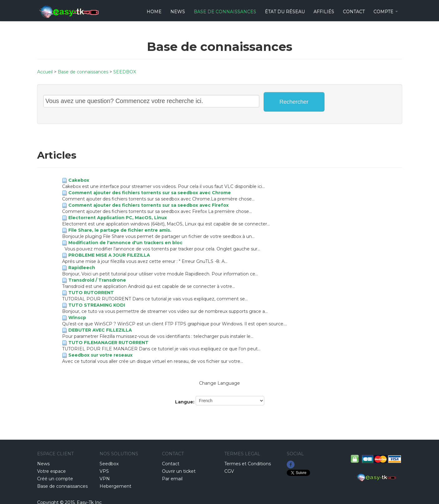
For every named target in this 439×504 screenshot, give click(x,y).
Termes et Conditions (248, 464)
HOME (154, 12)
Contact (171, 464)
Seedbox (109, 464)
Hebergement (115, 486)
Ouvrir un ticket (179, 471)
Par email (172, 479)
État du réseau (285, 12)
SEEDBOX (125, 72)
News (178, 12)
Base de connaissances (225, 12)
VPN (105, 479)
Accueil (45, 72)
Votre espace (51, 471)
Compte (386, 12)
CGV (229, 471)
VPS (104, 471)
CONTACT (354, 12)
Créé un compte (55, 479)
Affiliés (324, 12)
